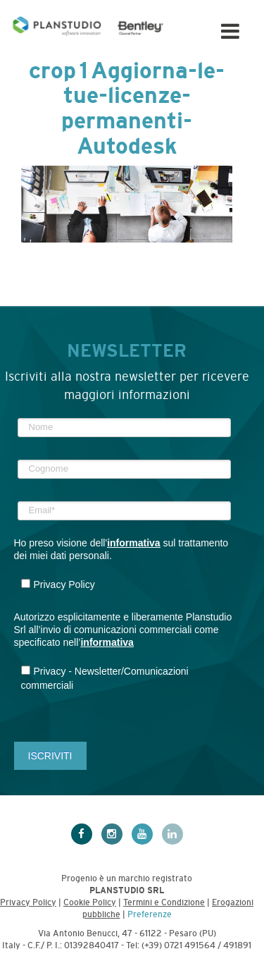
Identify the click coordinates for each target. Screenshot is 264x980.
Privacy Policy (28, 902)
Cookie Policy (90, 902)
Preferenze (150, 914)
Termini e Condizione (164, 902)
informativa (133, 543)
